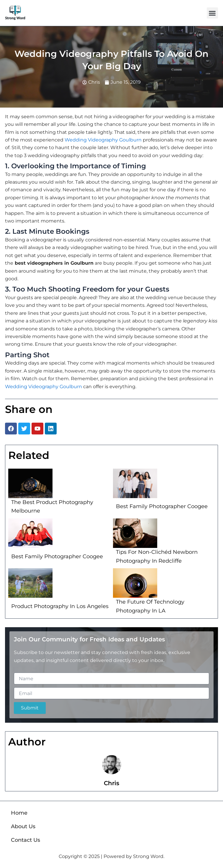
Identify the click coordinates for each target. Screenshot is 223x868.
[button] (212, 13)
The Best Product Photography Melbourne (52, 507)
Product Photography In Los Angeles (60, 606)
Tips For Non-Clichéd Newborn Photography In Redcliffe (157, 556)
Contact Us (26, 840)
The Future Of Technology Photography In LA (150, 606)
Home (19, 813)
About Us (23, 826)
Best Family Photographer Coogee (162, 506)
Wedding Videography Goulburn (103, 140)
